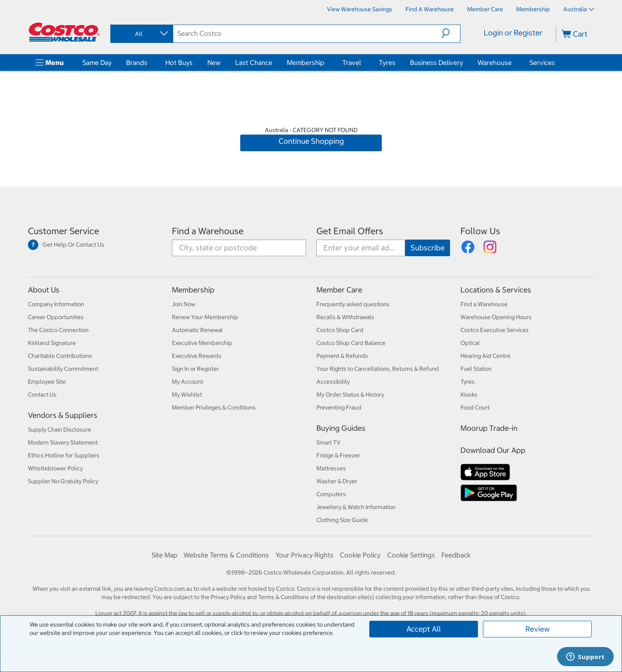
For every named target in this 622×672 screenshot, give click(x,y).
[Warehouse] (513, 62)
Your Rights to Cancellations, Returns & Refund (378, 369)
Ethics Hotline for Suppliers (64, 455)
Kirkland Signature (52, 343)
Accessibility (333, 382)
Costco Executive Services (495, 330)
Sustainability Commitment (63, 369)
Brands (137, 62)
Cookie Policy (360, 555)
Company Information (56, 304)
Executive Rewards (197, 356)
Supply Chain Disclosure (60, 430)
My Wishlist (187, 395)
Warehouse (495, 62)
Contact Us (42, 395)
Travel (352, 62)
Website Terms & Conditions (226, 555)
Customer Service (63, 231)
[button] (451, 33)
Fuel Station (476, 369)
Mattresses (331, 468)
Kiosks (469, 395)
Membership (306, 62)
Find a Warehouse (208, 231)
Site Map (164, 555)
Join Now (184, 304)
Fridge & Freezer (338, 455)
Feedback (456, 555)
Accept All (424, 629)
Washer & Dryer (337, 481)
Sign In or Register (195, 369)
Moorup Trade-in (489, 428)
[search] (307, 33)
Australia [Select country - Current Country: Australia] (579, 9)
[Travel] (363, 62)
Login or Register (513, 33)
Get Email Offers (350, 231)
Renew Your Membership (205, 317)
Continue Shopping (311, 141)
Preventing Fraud (339, 407)
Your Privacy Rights (305, 555)
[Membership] (533, 9)
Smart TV (328, 442)
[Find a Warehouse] (430, 9)
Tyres (387, 62)
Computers (331, 494)
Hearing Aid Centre (485, 356)
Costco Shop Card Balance (351, 343)
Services (542, 62)
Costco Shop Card (340, 330)
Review (537, 629)
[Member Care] (485, 9)
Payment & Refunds (342, 356)
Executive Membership (202, 343)
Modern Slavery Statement (63, 442)
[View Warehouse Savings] (360, 9)
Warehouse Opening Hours (496, 317)
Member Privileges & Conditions (214, 407)
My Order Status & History (350, 395)
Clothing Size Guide (342, 520)
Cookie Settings (411, 555)
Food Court (475, 407)
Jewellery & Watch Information (356, 507)
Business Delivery (437, 62)
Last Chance (254, 62)
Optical (470, 343)
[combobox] (141, 34)
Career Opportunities (56, 317)
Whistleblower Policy (55, 468)
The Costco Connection (58, 330)
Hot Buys (179, 62)
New (214, 62)
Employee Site (47, 382)
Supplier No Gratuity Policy (63, 481)
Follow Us (480, 231)
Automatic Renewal (197, 330)
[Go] (428, 248)
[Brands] (149, 62)
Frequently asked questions (353, 304)
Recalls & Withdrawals (345, 317)
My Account (188, 382)
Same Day (97, 62)
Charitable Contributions (60, 356)
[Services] (557, 62)
